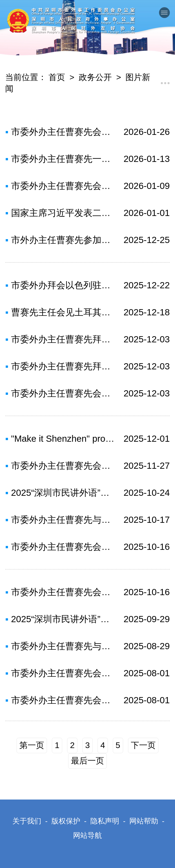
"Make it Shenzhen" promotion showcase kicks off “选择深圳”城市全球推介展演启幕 (63, 439)
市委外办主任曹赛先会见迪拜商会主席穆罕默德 (63, 186)
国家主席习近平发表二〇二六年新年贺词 (63, 213)
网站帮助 (144, 821)
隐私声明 (105, 821)
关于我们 (27, 821)
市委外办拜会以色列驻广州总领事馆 (63, 285)
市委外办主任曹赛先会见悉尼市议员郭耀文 (63, 700)
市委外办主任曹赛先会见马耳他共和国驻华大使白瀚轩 (63, 393)
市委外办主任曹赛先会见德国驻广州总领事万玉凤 (63, 466)
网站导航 (87, 835)
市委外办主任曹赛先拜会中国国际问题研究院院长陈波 (63, 366)
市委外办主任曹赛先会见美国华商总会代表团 (63, 547)
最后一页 (87, 761)
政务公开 (95, 77)
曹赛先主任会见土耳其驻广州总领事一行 (63, 312)
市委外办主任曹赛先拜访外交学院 (63, 339)
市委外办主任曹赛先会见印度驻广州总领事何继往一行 (63, 673)
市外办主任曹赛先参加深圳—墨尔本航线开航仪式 (63, 240)
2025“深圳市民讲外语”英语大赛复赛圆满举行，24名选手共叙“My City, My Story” (63, 619)
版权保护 (66, 821)
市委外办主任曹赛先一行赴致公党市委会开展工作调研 (63, 159)
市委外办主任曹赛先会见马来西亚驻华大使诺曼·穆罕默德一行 (63, 132)
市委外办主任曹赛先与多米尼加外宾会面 (63, 646)
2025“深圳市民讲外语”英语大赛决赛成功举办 (63, 493)
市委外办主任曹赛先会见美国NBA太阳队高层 (63, 592)
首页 (57, 77)
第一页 (32, 745)
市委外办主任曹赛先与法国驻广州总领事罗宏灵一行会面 (63, 520)
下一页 (143, 745)
